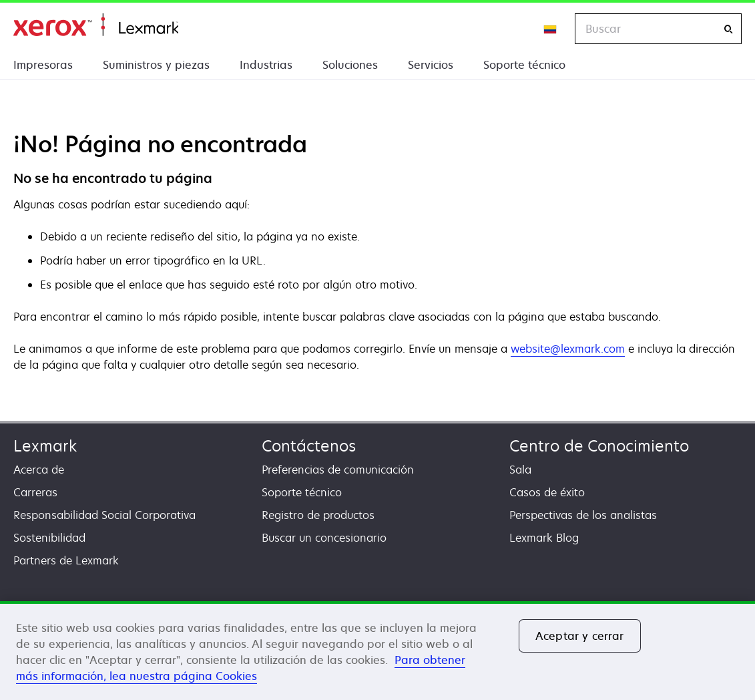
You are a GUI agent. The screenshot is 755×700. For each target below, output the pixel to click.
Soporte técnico (524, 65)
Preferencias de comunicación (338, 470)
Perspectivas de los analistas (583, 515)
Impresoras (43, 65)
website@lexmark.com (568, 349)
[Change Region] (551, 29)
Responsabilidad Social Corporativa (104, 515)
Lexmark (45, 446)
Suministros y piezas (156, 65)
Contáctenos (309, 446)
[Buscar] (728, 29)
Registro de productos (318, 515)
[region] (377, 651)
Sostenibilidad (49, 538)
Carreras (35, 492)
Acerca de (39, 470)
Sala (520, 470)
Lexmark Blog (544, 538)
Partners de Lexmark (66, 560)
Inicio (96, 25)
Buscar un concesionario (324, 538)
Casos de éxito (547, 492)
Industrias (266, 65)
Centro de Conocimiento (599, 446)
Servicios (431, 65)
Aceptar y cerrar (580, 636)
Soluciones (350, 65)
